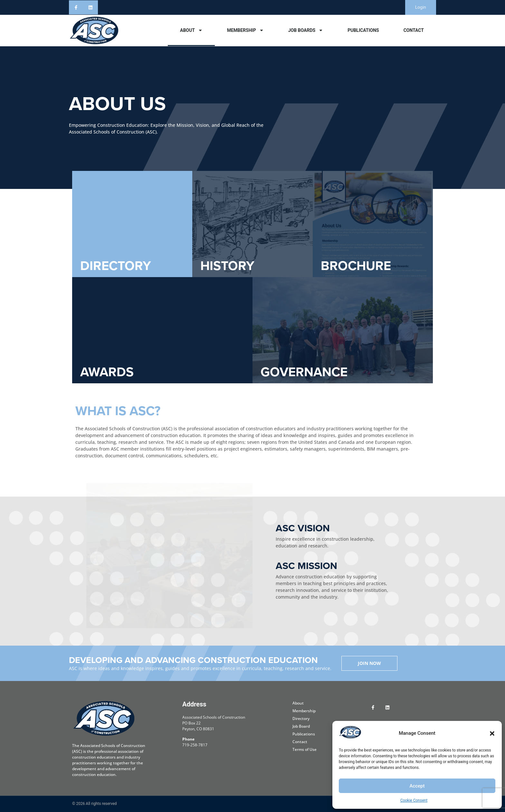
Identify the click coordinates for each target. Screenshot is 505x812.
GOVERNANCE (304, 372)
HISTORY (227, 266)
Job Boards (306, 30)
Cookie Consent (414, 800)
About (191, 30)
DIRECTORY (116, 266)
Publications (363, 30)
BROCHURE (356, 266)
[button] (492, 733)
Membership (245, 30)
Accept (417, 786)
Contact (414, 30)
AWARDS (107, 372)
